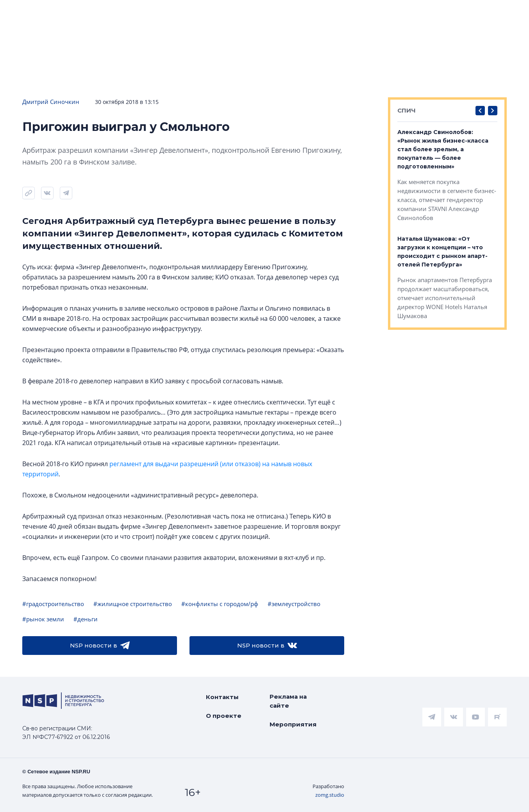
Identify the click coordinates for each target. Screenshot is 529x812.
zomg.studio (330, 795)
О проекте (224, 716)
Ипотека (149, 12)
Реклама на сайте (288, 701)
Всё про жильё (269, 12)
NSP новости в (100, 646)
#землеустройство (294, 604)
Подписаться (120, 36)
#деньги (86, 619)
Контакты (222, 697)
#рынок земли (43, 619)
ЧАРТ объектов (87, 12)
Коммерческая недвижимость (367, 12)
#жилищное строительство (133, 604)
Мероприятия (293, 724)
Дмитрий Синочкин (51, 102)
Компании (457, 12)
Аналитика (204, 12)
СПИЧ (407, 110)
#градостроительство (53, 604)
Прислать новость (196, 36)
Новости (24, 12)
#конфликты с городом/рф (220, 604)
